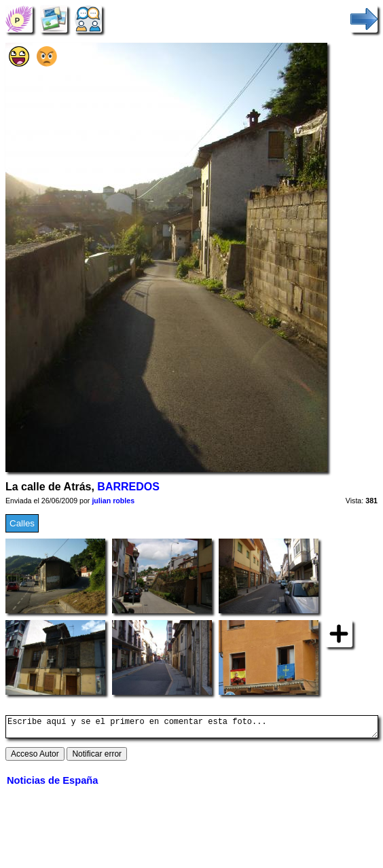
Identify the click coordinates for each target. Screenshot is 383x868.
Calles (22, 523)
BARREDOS (128, 487)
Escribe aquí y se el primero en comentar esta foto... (192, 729)
